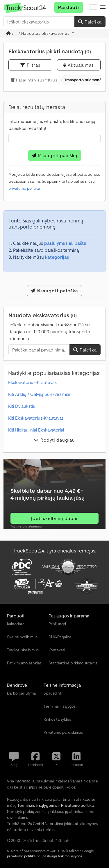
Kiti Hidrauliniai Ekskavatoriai (36, 430)
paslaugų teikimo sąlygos (62, 856)
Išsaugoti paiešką (55, 155)
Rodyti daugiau (54, 440)
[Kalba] (93, 7)
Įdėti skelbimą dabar (55, 518)
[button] (103, 7)
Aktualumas (79, 65)
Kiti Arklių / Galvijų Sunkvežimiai (39, 394)
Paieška (90, 22)
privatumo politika (24, 188)
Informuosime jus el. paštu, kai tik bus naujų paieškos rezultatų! (52, 125)
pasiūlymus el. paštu (65, 243)
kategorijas (57, 257)
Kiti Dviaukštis (22, 406)
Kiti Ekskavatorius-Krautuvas (36, 418)
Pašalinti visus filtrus (34, 80)
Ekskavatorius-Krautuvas (32, 382)
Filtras (30, 65)
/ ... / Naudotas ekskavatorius (38, 33)
